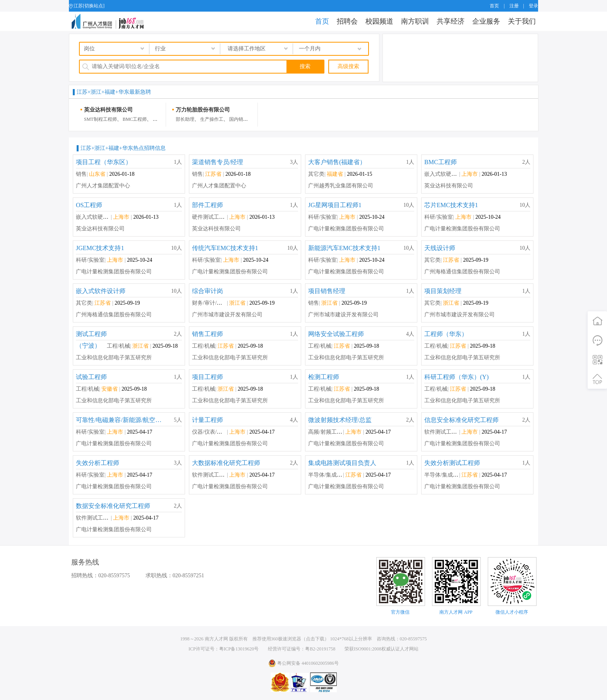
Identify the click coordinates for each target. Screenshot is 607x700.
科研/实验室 (322, 217)
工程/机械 (118, 346)
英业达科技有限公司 (108, 110)
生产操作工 (212, 119)
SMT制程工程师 (100, 119)
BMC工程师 (135, 119)
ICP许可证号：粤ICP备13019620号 (224, 649)
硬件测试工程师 (211, 217)
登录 (533, 6)
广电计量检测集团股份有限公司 (346, 229)
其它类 (316, 174)
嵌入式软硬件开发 (446, 174)
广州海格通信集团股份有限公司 (462, 272)
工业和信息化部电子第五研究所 (114, 358)
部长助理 (185, 119)
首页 (494, 6)
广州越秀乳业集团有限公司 (341, 186)
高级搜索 (348, 66)
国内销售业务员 (245, 119)
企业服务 (486, 21)
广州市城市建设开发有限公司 (227, 315)
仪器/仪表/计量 (210, 432)
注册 (514, 6)
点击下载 (315, 639)
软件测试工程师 (443, 432)
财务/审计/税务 (210, 303)
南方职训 (415, 21)
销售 (81, 174)
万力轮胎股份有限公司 (203, 110)
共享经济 (451, 21)
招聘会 (347, 21)
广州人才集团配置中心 (103, 186)
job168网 (111, 21)
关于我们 (522, 21)
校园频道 (379, 21)
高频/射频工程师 (328, 432)
